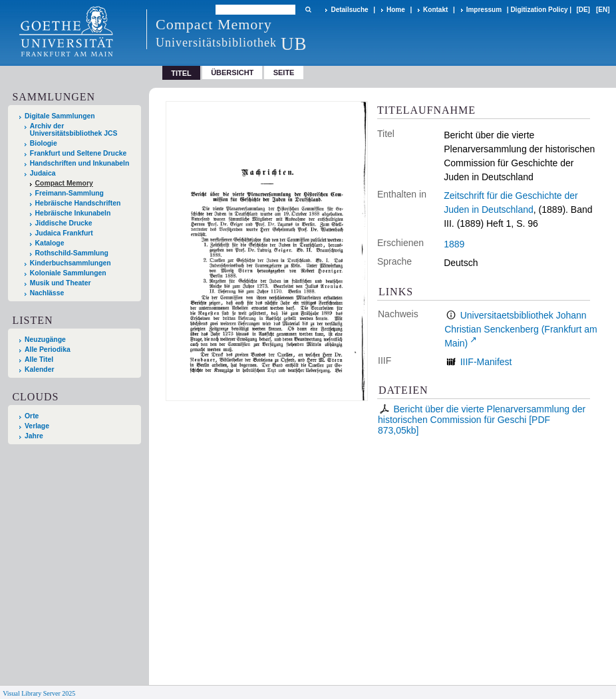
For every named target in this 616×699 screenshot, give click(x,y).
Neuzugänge (45, 340)
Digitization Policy (539, 10)
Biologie (44, 143)
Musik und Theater (61, 283)
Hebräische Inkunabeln (73, 213)
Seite (284, 72)
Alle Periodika (48, 349)
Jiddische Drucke (64, 223)
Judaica (43, 173)
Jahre (34, 436)
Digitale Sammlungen (60, 116)
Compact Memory (64, 183)
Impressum (484, 10)
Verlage (37, 426)
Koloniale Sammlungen (68, 273)
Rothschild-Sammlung (72, 253)
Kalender (39, 369)
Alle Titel (39, 359)
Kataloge (50, 243)
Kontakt (435, 10)
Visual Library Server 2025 (39, 693)
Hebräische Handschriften (78, 203)
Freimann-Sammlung (70, 193)
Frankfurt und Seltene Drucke (78, 153)
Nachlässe (47, 293)
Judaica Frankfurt (64, 233)
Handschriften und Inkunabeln (80, 163)
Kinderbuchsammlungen (71, 263)
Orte (32, 416)
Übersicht (232, 72)
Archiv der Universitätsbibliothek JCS (74, 130)
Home (396, 10)
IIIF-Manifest (486, 362)
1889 (454, 244)
